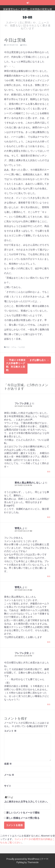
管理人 (25, 45)
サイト (8, 786)
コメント (10, 731)
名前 (8, 764)
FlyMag (20, 862)
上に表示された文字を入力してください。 (27, 802)
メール (9, 775)
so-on (27, 17)
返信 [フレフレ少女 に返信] (49, 472)
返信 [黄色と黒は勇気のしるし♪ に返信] (49, 517)
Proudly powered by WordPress (23, 859)
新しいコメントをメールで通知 (23, 813)
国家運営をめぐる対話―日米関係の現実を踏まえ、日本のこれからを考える (27, 10)
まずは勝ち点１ (39, 360)
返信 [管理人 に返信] (49, 576)
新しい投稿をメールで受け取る (23, 818)
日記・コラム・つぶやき (15, 347)
